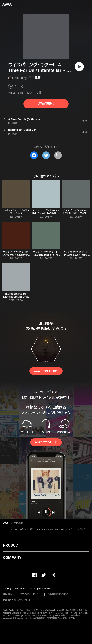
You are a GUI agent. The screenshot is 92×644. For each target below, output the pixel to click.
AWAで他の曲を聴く (46, 371)
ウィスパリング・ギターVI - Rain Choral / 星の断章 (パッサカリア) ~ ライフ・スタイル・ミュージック (46, 215)
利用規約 (8, 594)
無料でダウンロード (46, 442)
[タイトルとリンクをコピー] (58, 155)
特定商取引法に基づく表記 (16, 600)
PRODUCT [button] (12, 545)
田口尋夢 (34, 78)
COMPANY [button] (12, 557)
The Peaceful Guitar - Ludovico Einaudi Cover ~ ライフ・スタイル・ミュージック (16, 298)
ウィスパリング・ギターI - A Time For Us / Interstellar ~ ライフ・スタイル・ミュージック (51, 529)
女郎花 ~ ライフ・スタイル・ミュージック (16, 212)
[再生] (79, 67)
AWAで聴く (46, 104)
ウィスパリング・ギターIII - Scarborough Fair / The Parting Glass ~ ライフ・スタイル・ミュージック (46, 256)
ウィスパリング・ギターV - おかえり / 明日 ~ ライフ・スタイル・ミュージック (76, 213)
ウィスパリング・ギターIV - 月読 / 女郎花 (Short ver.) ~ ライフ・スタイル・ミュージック (16, 256)
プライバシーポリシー (30, 594)
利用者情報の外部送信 (60, 594)
